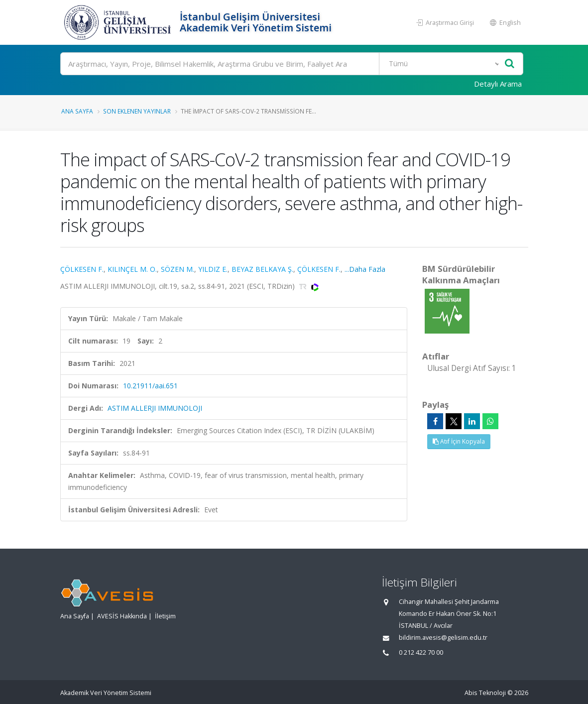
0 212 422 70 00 (421, 652)
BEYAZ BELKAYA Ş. (262, 269)
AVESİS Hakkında (122, 616)
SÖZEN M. (177, 269)
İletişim (165, 616)
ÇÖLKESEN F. (82, 269)
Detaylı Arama (498, 84)
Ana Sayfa (77, 111)
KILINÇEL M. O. (132, 269)
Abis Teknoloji (485, 693)
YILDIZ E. (213, 269)
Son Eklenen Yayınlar (137, 111)
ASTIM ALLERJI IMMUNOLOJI (155, 408)
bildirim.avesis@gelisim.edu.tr (443, 638)
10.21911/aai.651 (150, 386)
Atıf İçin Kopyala (459, 441)
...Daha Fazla (365, 269)
